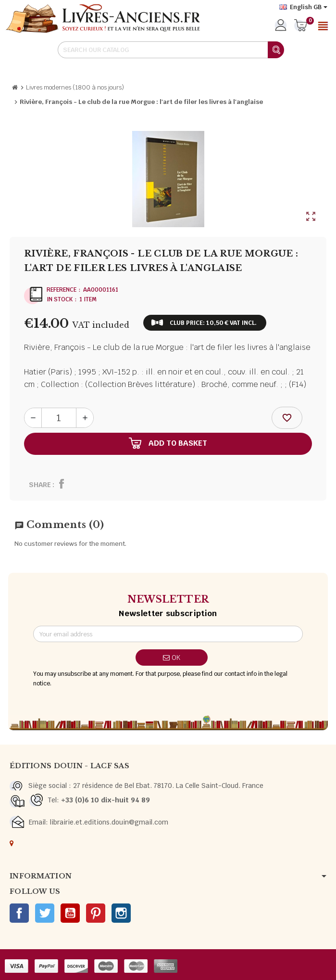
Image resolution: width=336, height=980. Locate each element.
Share (40, 485)
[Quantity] (59, 418)
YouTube (70, 913)
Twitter (45, 913)
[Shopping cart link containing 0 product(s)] (301, 26)
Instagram (121, 913)
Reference (62, 290)
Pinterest (96, 913)
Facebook (19, 913)
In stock (60, 299)
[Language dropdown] (303, 7)
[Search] (171, 50)
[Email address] (168, 634)
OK (172, 658)
